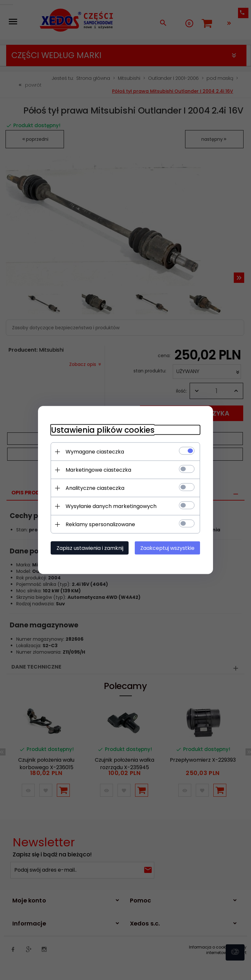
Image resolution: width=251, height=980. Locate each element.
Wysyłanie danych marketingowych (111, 506)
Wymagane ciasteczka (95, 452)
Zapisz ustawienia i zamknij (90, 548)
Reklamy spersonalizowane (100, 524)
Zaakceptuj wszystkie (168, 548)
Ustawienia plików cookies (103, 430)
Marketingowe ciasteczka (98, 470)
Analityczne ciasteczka (95, 488)
